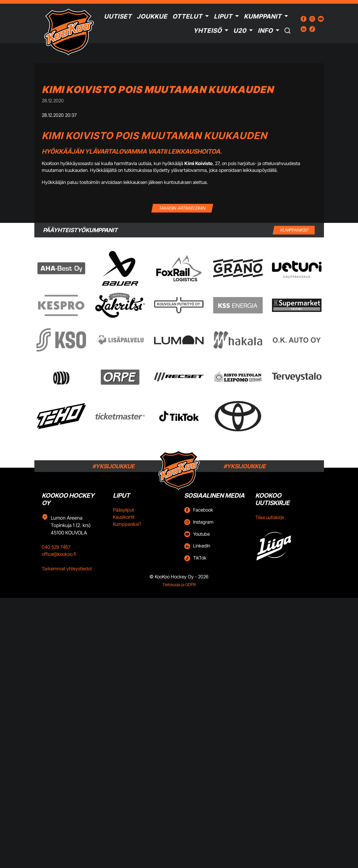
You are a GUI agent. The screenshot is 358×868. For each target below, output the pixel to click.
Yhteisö (208, 31)
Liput (223, 16)
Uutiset (118, 16)
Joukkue (152, 16)
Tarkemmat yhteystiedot (67, 569)
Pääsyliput (123, 510)
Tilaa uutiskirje (270, 517)
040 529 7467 (56, 547)
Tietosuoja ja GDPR (179, 585)
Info (265, 31)
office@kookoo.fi (59, 554)
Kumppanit (263, 16)
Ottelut (187, 16)
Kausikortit (124, 517)
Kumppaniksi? (127, 524)
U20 (240, 31)
